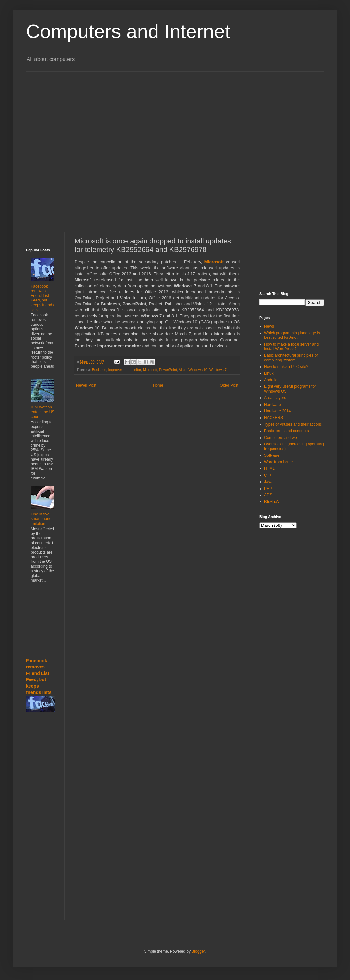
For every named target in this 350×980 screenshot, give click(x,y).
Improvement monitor (124, 370)
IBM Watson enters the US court (43, 412)
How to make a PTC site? (286, 367)
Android (271, 380)
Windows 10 (198, 370)
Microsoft (150, 370)
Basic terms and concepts (286, 431)
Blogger (198, 951)
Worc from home (278, 462)
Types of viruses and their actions (293, 424)
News (269, 326)
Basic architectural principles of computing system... (291, 358)
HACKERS (274, 418)
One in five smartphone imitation (41, 519)
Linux (269, 373)
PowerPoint (168, 370)
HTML (269, 468)
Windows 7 (218, 370)
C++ (268, 475)
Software (272, 455)
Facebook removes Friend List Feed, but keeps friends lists (42, 298)
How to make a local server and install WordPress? (291, 347)
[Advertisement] (74, 146)
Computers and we (280, 438)
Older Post (229, 385)
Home (158, 385)
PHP (268, 489)
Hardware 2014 (277, 411)
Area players (275, 398)
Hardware (273, 405)
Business (99, 370)
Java (268, 482)
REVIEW (272, 502)
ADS (268, 495)
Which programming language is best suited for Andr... (292, 335)
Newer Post (86, 385)
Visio (183, 370)
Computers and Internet (128, 31)
